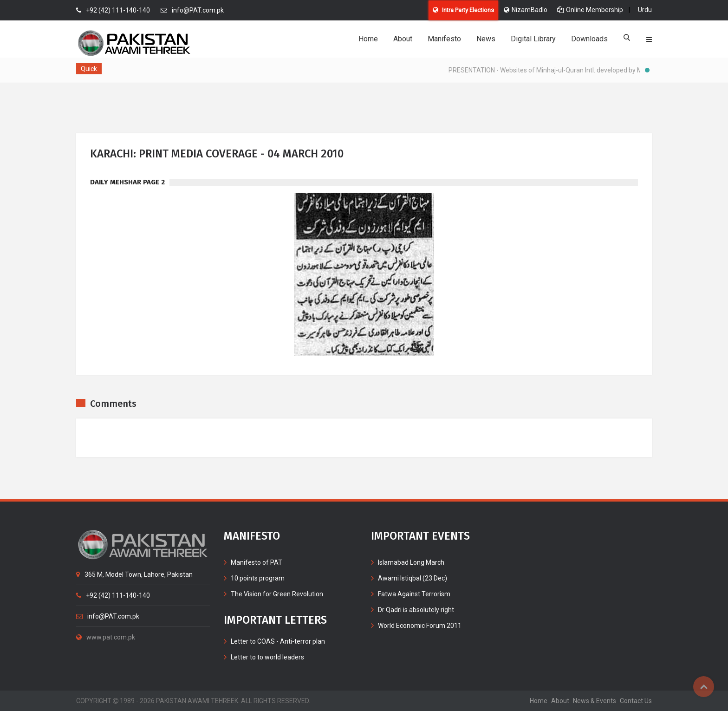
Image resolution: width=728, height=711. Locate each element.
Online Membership (590, 10)
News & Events (595, 701)
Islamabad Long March (411, 562)
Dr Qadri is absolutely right (416, 610)
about (560, 701)
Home (368, 39)
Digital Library (533, 39)
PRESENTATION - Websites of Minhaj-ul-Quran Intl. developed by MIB (553, 70)
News (486, 39)
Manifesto (444, 39)
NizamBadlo (526, 10)
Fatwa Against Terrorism (414, 594)
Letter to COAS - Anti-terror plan (278, 641)
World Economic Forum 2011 (420, 626)
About (403, 39)
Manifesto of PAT (257, 562)
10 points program (258, 578)
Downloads (589, 39)
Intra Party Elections (463, 10)
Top (704, 687)
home (539, 701)
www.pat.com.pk (106, 637)
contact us (636, 701)
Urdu (645, 10)
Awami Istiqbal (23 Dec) (413, 578)
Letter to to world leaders (267, 657)
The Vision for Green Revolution (277, 594)
